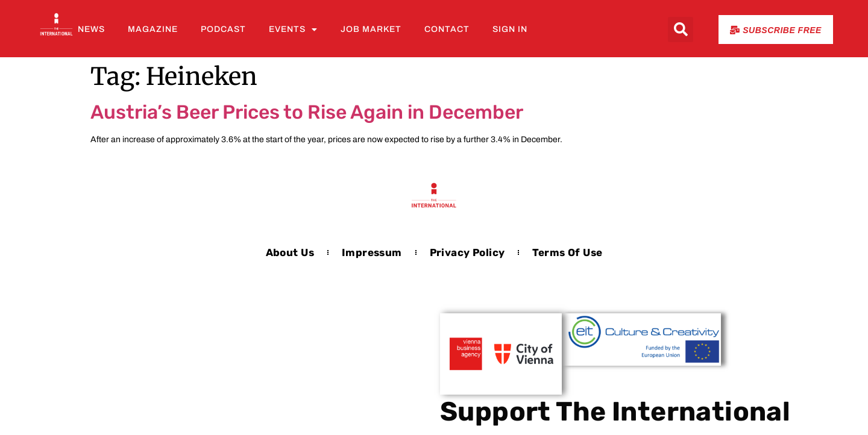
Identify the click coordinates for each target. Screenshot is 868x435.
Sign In (510, 29)
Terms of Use (567, 252)
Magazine (153, 29)
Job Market (371, 29)
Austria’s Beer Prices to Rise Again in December (307, 112)
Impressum (372, 252)
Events (293, 30)
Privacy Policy (467, 252)
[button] (681, 30)
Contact (447, 29)
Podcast (223, 29)
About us (290, 252)
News (91, 29)
